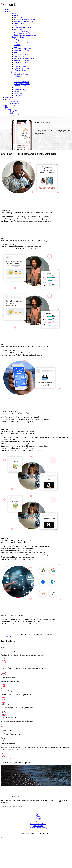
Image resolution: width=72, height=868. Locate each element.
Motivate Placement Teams (23, 43)
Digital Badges (19, 41)
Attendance (9, 97)
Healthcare (18, 92)
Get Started (38, 140)
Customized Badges (21, 74)
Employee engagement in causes (25, 35)
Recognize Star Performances (24, 58)
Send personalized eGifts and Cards (26, 21)
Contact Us (13, 111)
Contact (38, 818)
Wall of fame (18, 29)
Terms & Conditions (38, 822)
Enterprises (14, 72)
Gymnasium (19, 95)
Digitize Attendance (21, 54)
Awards (16, 39)
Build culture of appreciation (24, 27)
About (38, 816)
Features (8, 12)
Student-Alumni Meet (22, 66)
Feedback (17, 45)
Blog (7, 107)
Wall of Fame (19, 80)
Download (8, 636)
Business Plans (15, 103)
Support (8, 109)
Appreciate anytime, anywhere (24, 19)
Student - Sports (20, 70)
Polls (16, 47)
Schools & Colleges (17, 37)
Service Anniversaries (21, 62)
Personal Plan (14, 101)
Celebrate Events (20, 56)
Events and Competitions (23, 49)
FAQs (12, 113)
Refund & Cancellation (38, 824)
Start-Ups (13, 25)
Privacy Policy (38, 820)
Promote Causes (19, 23)
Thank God (18, 17)
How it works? (10, 105)
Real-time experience (21, 31)
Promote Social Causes (22, 51)
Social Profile (19, 16)
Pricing (8, 99)
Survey (16, 53)
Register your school (14, 115)
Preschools (18, 93)
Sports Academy (20, 90)
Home (7, 10)
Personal (13, 14)
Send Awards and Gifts (22, 33)
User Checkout (38, 826)
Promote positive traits (22, 60)
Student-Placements (21, 68)
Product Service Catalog (38, 828)
